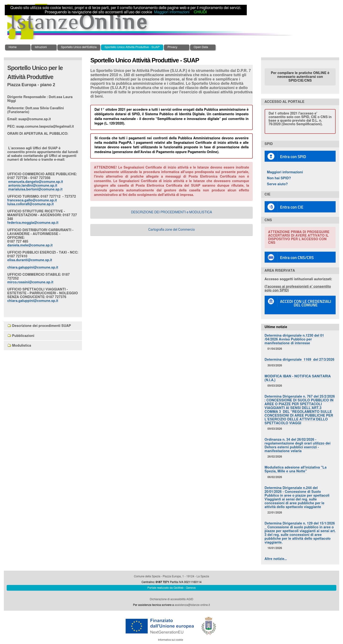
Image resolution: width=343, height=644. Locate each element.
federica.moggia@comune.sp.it (33, 223)
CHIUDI (200, 12)
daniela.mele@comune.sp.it (30, 245)
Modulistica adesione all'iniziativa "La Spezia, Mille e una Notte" (296, 469)
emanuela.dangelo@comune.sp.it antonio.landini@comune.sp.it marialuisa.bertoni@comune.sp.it (35, 186)
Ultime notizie (276, 327)
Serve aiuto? (277, 184)
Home (13, 47)
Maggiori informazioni (285, 172)
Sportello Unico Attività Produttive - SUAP (132, 47)
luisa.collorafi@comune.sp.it (31, 204)
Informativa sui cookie (171, 640)
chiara (33, 267)
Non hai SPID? (279, 178)
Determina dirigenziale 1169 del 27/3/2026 (300, 360)
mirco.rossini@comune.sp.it (30, 282)
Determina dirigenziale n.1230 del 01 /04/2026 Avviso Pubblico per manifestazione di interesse (294, 339)
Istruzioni (41, 47)
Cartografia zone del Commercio (171, 230)
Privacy (172, 47)
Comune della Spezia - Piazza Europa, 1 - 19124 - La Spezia (171, 576)
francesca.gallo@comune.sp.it (32, 200)
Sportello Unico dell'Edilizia (79, 47)
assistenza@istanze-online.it (192, 605)
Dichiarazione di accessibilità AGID (171, 599)
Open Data (201, 47)
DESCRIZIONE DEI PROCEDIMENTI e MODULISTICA (171, 212)
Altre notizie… (276, 559)
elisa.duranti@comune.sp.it (30, 260)
